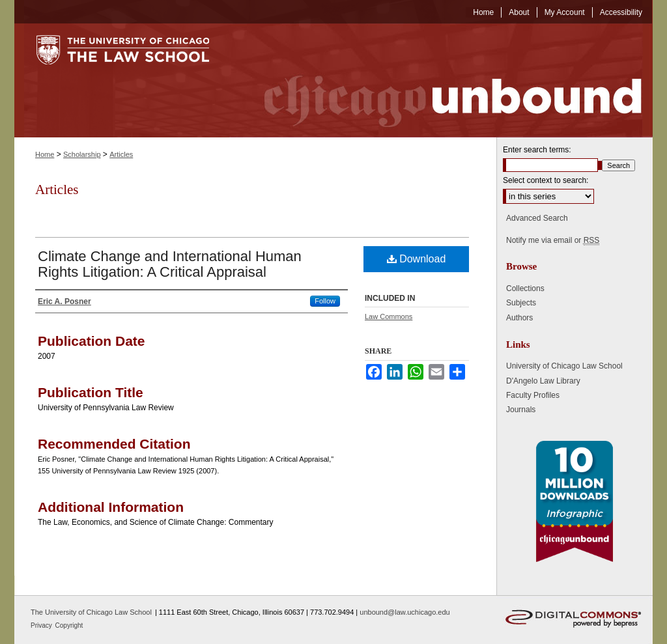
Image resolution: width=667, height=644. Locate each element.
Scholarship (82, 154)
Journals (521, 410)
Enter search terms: (537, 150)
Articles (121, 154)
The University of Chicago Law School (91, 612)
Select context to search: (546, 180)
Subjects (521, 303)
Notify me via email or (553, 240)
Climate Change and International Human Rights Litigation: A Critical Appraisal (170, 264)
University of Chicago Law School (564, 366)
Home (45, 154)
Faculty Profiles (533, 395)
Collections (525, 288)
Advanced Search (537, 218)
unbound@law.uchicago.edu (404, 612)
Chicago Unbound (441, 80)
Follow (325, 301)
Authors (519, 318)
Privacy (42, 625)
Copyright (69, 625)
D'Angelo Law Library (543, 381)
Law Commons (389, 316)
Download (417, 259)
